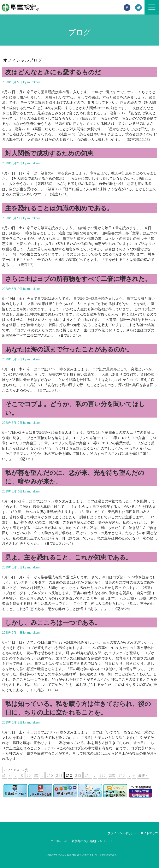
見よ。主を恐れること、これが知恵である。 (69, 557)
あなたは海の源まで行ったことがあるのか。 (69, 349)
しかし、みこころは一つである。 (53, 622)
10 (21, 775)
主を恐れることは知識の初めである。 (59, 208)
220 (102, 775)
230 (112, 775)
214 (88, 775)
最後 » (143, 775)
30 (36, 775)
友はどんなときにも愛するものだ (53, 72)
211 (59, 775)
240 (122, 775)
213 (78, 775)
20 (29, 775)
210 (50, 775)
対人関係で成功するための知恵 (49, 153)
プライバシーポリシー (122, 833)
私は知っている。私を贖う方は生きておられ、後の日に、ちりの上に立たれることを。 (78, 708)
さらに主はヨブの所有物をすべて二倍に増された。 (78, 279)
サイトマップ (149, 833)
